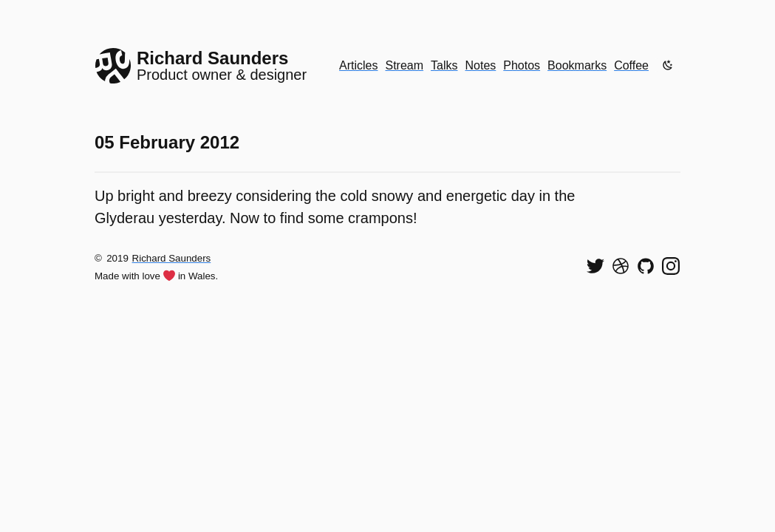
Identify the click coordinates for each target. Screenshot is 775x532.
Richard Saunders (172, 258)
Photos (522, 65)
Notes (481, 65)
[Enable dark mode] (668, 65)
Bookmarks (577, 65)
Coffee (631, 65)
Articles (358, 65)
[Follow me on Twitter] (595, 266)
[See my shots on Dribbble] (621, 266)
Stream (404, 65)
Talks (444, 65)
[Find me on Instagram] (671, 266)
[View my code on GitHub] (646, 266)
